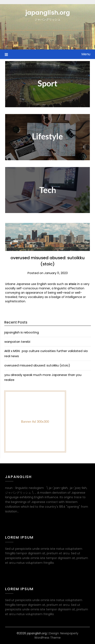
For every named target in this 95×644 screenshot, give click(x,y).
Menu (86, 54)
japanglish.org (48, 13)
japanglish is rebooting (22, 332)
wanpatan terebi (17, 342)
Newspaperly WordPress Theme (56, 635)
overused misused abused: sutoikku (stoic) (37, 365)
